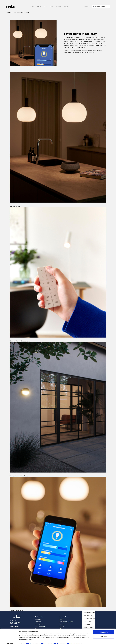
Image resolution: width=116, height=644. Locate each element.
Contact (61, 619)
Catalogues (38, 622)
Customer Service (64, 617)
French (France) (88, 621)
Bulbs (46, 7)
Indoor (32, 7)
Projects (66, 7)
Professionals (39, 617)
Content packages (40, 624)
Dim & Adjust (25, 12)
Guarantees (62, 624)
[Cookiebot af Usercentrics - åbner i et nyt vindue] (10, 641)
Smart (51, 7)
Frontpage (9, 12)
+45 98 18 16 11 (14, 625)
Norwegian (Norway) (89, 612)
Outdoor (39, 7)
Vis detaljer (77, 641)
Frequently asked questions (66, 622)
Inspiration (59, 7)
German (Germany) (89, 615)
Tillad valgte (104, 634)
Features (19, 12)
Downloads (38, 619)
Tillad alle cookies (104, 629)
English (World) (88, 624)
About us (86, 7)
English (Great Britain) (89, 618)
